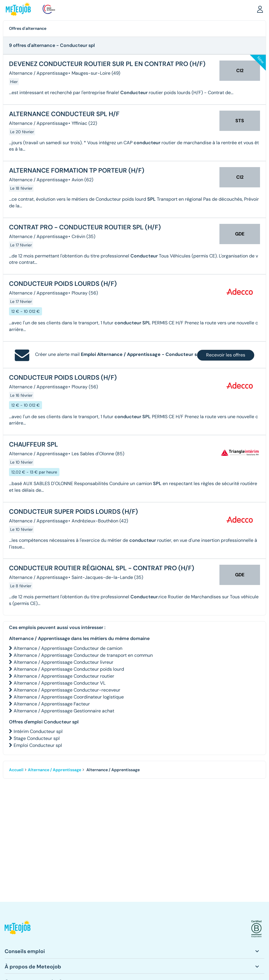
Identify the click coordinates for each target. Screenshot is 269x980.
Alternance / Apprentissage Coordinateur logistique (69, 697)
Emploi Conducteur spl (38, 745)
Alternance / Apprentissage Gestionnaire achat (64, 711)
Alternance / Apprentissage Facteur (52, 704)
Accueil (16, 770)
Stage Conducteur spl (37, 738)
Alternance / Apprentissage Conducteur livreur (63, 662)
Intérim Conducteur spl (38, 731)
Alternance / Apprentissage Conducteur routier (64, 676)
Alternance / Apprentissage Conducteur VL (60, 683)
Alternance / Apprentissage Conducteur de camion (68, 648)
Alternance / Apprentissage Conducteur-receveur (67, 690)
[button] (260, 9)
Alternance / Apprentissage (54, 770)
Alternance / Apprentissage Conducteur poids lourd (69, 669)
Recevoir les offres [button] (226, 355)
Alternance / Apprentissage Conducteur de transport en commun (83, 655)
